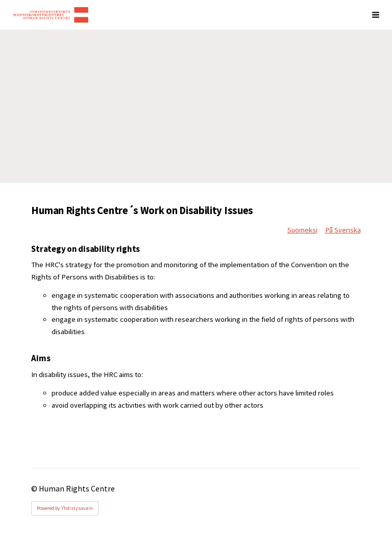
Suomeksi (302, 230)
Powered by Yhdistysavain (65, 508)
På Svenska (343, 230)
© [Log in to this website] (35, 489)
